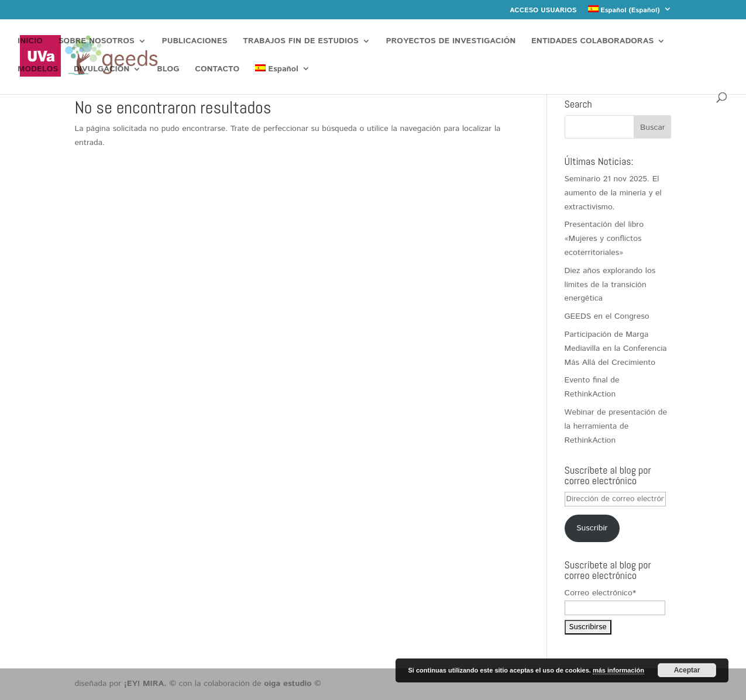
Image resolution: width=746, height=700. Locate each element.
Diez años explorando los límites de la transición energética (610, 285)
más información (618, 670)
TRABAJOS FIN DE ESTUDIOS (301, 42)
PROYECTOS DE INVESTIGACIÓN (451, 42)
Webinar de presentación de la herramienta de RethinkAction (616, 426)
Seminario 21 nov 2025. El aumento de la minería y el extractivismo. (613, 193)
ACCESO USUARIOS (543, 11)
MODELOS (38, 70)
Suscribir (592, 528)
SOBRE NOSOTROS (97, 42)
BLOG (168, 70)
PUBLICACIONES (195, 42)
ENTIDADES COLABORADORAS (592, 42)
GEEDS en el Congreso (607, 316)
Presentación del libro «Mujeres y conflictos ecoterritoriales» (604, 239)
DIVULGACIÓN (102, 70)
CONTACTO (217, 70)
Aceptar (687, 670)
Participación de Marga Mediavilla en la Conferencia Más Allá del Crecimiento (616, 349)
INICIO (30, 42)
